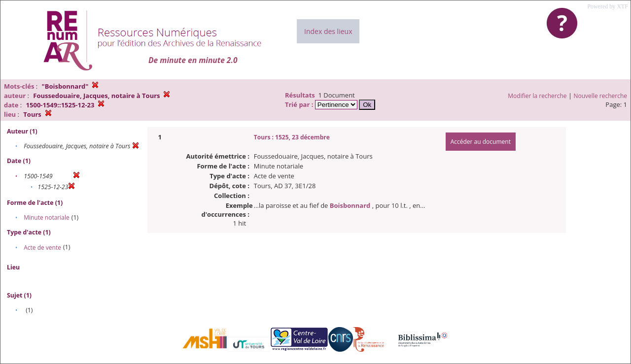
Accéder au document (481, 142)
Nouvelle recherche (601, 96)
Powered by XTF (608, 6)
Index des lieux (328, 31)
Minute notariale (47, 217)
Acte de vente (42, 248)
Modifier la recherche (537, 96)
